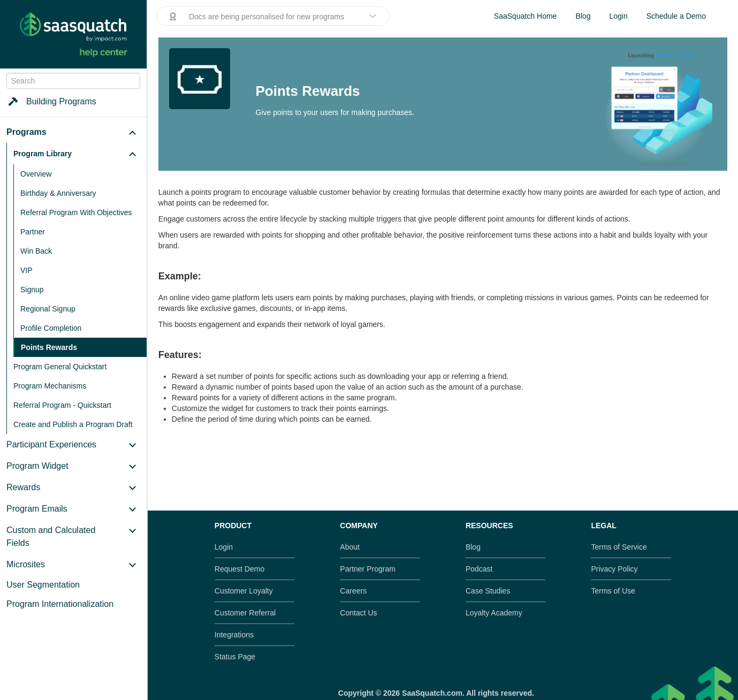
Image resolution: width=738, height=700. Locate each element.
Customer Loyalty (244, 591)
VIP (26, 270)
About (350, 547)
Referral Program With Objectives (76, 212)
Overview (36, 174)
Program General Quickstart (60, 367)
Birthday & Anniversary (58, 193)
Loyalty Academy (494, 613)
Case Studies (488, 591)
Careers (353, 591)
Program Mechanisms (50, 386)
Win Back (36, 251)
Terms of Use (613, 591)
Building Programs (51, 101)
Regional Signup (48, 309)
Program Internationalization (60, 604)
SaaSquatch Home (526, 16)
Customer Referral (245, 613)
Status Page (235, 657)
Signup (32, 290)
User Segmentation (43, 585)
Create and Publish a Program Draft (73, 424)
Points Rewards (49, 347)
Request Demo (239, 569)
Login (618, 16)
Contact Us (358, 613)
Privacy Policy (614, 569)
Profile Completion (51, 328)
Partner (33, 232)
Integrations (234, 635)
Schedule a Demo (676, 16)
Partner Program (367, 569)
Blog (583, 16)
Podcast (479, 569)
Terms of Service (619, 547)
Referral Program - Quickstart (62, 405)
